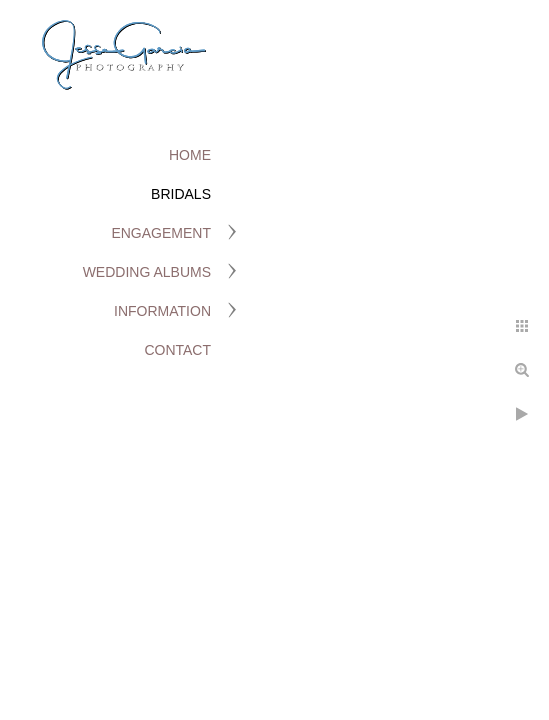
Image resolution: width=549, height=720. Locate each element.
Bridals (181, 194)
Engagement (161, 233)
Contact (177, 350)
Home (190, 155)
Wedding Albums (147, 272)
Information (162, 311)
